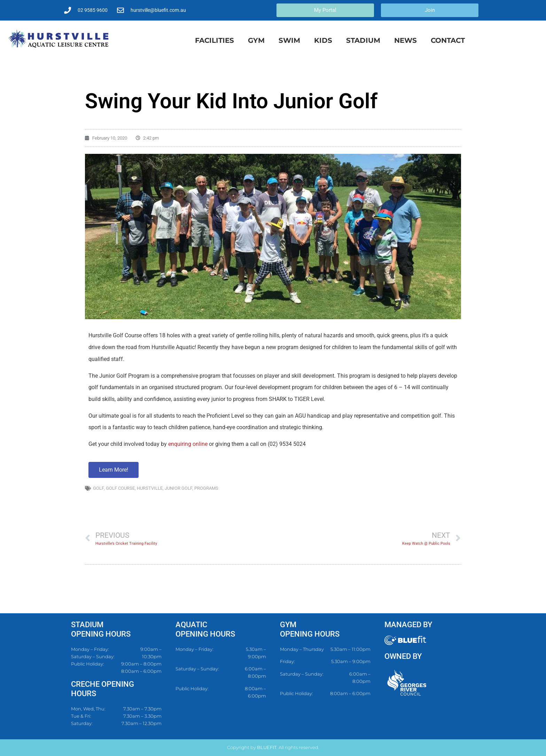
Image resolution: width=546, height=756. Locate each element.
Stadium (363, 40)
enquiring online (188, 444)
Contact (448, 40)
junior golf (178, 488)
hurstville (150, 488)
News (405, 40)
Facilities (214, 40)
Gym (256, 40)
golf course (120, 488)
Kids (323, 40)
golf (98, 488)
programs (206, 488)
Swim (289, 40)
